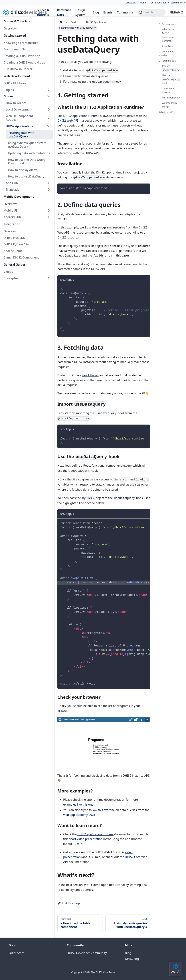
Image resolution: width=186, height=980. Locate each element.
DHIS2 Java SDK (14, 238)
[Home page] (61, 22)
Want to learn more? (169, 105)
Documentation (159, 3)
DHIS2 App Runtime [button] (20, 126)
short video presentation (86, 839)
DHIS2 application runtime (81, 116)
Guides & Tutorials (43, 12)
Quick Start (16, 953)
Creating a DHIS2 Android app (24, 62)
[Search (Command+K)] (151, 12)
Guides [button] (8, 96)
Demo (143, 3)
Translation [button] (14, 190)
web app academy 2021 (79, 815)
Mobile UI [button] (10, 210)
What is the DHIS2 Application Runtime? (168, 35)
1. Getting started (169, 24)
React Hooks (90, 375)
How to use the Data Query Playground (27, 161)
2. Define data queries (167, 53)
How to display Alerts (23, 170)
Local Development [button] (19, 109)
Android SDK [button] (12, 217)
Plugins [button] (9, 90)
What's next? (166, 112)
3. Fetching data (168, 61)
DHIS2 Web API (68, 121)
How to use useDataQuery (26, 176)
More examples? (171, 98)
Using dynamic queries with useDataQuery (27, 145)
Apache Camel (14, 251)
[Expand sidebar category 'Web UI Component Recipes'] (49, 118)
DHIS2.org (131, 3)
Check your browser (168, 90)
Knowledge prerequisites (21, 43)
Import (171, 68)
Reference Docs (64, 12)
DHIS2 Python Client (18, 244)
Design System (80, 12)
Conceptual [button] (12, 278)
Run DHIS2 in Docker (18, 69)
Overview (10, 28)
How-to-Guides (16, 103)
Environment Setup (17, 49)
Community (177, 3)
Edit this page (69, 903)
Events (108, 12)
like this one (85, 804)
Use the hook (171, 79)
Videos (8, 272)
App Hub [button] (12, 183)
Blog (96, 12)
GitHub (177, 12)
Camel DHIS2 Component (21, 257)
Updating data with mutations (29, 153)
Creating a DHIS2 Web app (22, 56)
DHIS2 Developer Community (87, 953)
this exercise (106, 810)
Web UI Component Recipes (19, 118)
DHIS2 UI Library (15, 83)
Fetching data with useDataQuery (21, 135)
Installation (168, 46)
